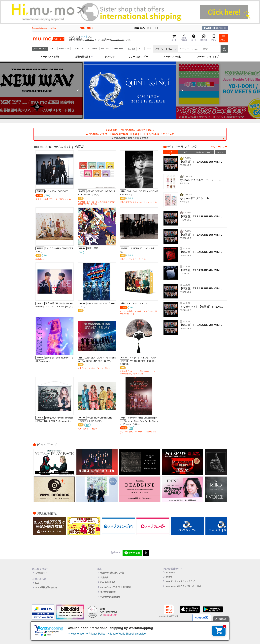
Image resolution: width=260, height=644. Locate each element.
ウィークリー (220, 147)
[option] (113, 90)
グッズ (220, 152)
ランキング (110, 57)
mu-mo (169, 577)
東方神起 (131, 49)
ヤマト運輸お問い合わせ (46, 587)
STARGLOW (64, 49)
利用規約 (104, 578)
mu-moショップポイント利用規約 (116, 587)
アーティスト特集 (172, 57)
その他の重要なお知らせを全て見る (130, 138)
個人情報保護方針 (108, 592)
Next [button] (182, 90)
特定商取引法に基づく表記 (112, 573)
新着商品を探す (83, 57)
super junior (118, 49)
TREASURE (78, 49)
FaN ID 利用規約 (108, 582)
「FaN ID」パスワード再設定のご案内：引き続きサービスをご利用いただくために (130, 134)
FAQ (37, 583)
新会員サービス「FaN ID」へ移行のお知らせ (130, 130)
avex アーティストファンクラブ (180, 581)
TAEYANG (105, 49)
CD (186, 152)
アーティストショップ (208, 57)
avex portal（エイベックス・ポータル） (184, 586)
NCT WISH (92, 49)
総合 (171, 152)
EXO (141, 49)
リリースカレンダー (138, 57)
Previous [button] (78, 90)
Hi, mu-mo (171, 573)
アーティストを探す (50, 57)
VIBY (52, 49)
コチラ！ (90, 39)
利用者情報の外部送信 (110, 597)
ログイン (118, 39)
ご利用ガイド (41, 573)
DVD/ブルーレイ (204, 152)
